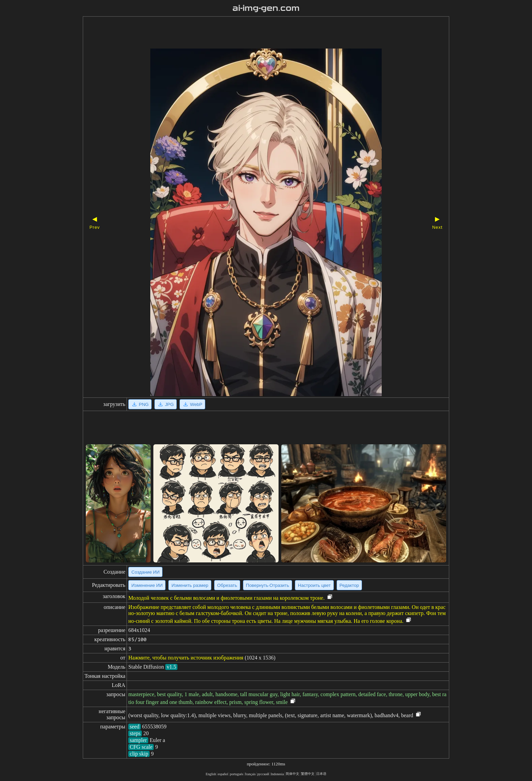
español (223, 774)
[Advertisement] (254, 33)
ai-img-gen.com (266, 8)
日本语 (321, 774)
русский (263, 774)
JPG (166, 404)
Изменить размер (190, 585)
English (211, 774)
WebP (192, 404)
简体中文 (292, 774)
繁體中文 (308, 774)
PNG (140, 404)
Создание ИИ (145, 572)
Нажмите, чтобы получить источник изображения (186, 658)
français (250, 774)
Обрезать (227, 585)
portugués (236, 774)
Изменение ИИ (147, 585)
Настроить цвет (314, 585)
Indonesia (277, 774)
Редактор (349, 585)
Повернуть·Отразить (268, 585)
